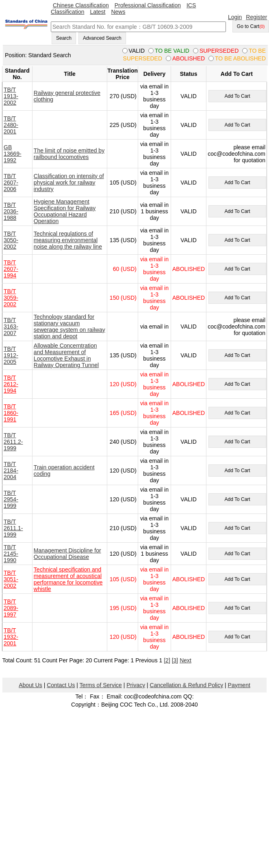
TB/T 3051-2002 (11, 579)
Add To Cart (237, 96)
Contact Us (61, 685)
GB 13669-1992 (13, 154)
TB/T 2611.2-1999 (13, 442)
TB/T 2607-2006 (11, 183)
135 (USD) (123, 240)
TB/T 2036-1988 (11, 211)
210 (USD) (123, 211)
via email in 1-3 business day (154, 96)
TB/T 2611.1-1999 (13, 528)
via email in (154, 327)
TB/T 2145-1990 (11, 554)
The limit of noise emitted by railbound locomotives (69, 154)
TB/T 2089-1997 (11, 608)
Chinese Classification (81, 5)
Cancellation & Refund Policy (187, 685)
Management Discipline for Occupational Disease (67, 554)
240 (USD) (123, 442)
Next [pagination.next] (185, 660)
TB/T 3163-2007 (11, 327)
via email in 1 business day (154, 211)
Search (64, 38)
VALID (188, 96)
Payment (239, 685)
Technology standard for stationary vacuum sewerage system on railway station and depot (69, 327)
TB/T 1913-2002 (11, 96)
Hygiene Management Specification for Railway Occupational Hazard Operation (65, 211)
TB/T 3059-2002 (11, 298)
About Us (30, 685)
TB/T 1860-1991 (11, 413)
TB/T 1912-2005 (11, 355)
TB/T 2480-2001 (11, 125)
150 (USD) (123, 298)
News (118, 12)
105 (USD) (123, 183)
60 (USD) (125, 269)
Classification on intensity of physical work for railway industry (69, 183)
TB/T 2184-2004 (11, 471)
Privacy (136, 685)
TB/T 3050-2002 (11, 240)
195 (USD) (123, 608)
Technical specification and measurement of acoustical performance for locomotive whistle (68, 579)
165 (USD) (123, 413)
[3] (175, 660)
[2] (167, 660)
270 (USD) (123, 96)
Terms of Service (101, 685)
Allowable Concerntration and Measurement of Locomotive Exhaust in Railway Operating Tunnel (66, 355)
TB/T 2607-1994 (11, 269)
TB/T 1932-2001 (11, 637)
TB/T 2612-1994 (11, 384)
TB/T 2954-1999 (11, 499)
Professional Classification (148, 5)
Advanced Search (102, 38)
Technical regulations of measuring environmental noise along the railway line (68, 240)
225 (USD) (123, 125)
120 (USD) (123, 384)
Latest (98, 12)
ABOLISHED (189, 269)
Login (235, 17)
